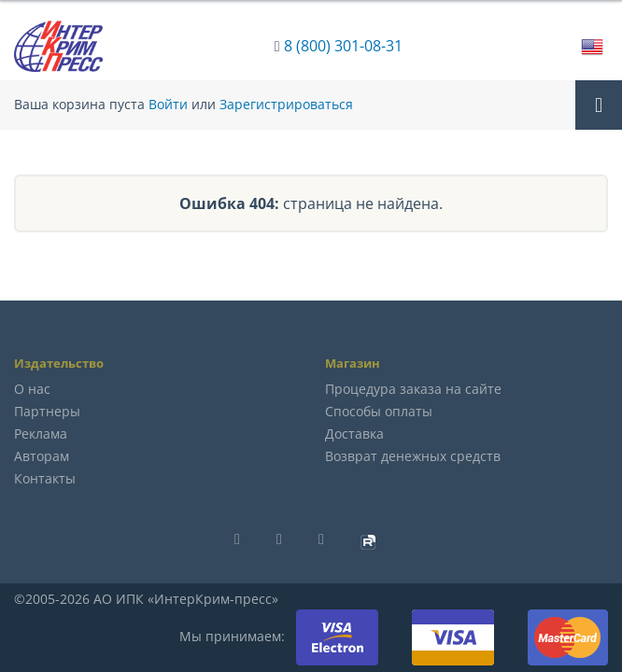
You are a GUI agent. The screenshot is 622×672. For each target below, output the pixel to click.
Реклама (41, 434)
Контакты (45, 478)
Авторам (42, 456)
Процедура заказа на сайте (413, 389)
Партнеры (47, 411)
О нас (32, 389)
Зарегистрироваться (286, 105)
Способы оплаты (379, 411)
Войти (168, 105)
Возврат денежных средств (413, 456)
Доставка (354, 434)
